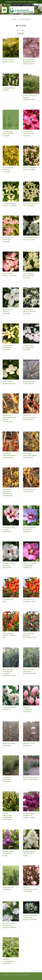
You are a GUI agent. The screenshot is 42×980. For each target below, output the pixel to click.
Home (14, 20)
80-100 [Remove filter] (21, 33)
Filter (21, 26)
